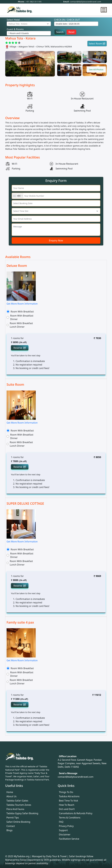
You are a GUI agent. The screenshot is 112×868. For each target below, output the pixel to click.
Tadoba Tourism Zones (19, 805)
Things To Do (66, 792)
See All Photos (96, 69)
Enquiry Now (56, 241)
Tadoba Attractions (69, 796)
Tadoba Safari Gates (17, 801)
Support (63, 830)
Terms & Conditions (70, 818)
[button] (96, 69)
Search (60, 32)
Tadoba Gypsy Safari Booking (22, 813)
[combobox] (18, 196)
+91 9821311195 (34, 2)
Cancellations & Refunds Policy (76, 813)
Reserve (20, 348)
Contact (11, 826)
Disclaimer (65, 835)
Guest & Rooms (15, 29)
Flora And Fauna (15, 809)
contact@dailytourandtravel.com (86, 2)
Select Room (97, 44)
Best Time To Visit (68, 801)
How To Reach (67, 805)
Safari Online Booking (18, 822)
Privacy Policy (66, 826)
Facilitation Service (69, 839)
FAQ (61, 822)
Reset (71, 32)
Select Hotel (13, 20)
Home (10, 792)
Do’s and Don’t (67, 809)
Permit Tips (13, 818)
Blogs (9, 830)
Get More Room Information (22, 304)
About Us (11, 796)
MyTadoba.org (22, 856)
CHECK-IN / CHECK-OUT (67, 20)
